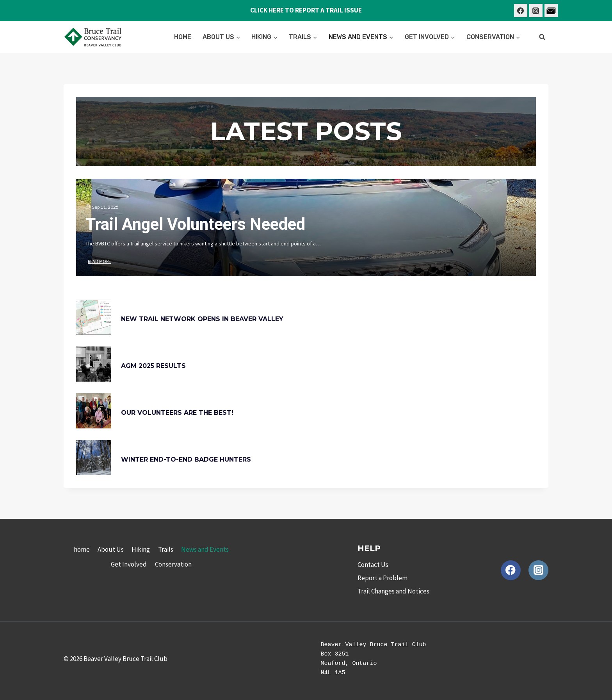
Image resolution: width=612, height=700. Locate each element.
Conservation (173, 564)
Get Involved (129, 564)
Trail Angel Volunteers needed (195, 224)
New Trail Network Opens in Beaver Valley (202, 319)
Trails (166, 549)
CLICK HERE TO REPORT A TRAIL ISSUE (306, 10)
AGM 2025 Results (153, 366)
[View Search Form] (542, 37)
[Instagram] (536, 11)
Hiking (141, 549)
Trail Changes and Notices (393, 591)
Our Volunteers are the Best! (177, 413)
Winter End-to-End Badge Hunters (186, 459)
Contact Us (373, 565)
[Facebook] (521, 11)
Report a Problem (382, 578)
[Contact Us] (551, 11)
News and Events (205, 549)
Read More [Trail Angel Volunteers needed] (99, 261)
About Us (111, 549)
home (183, 37)
